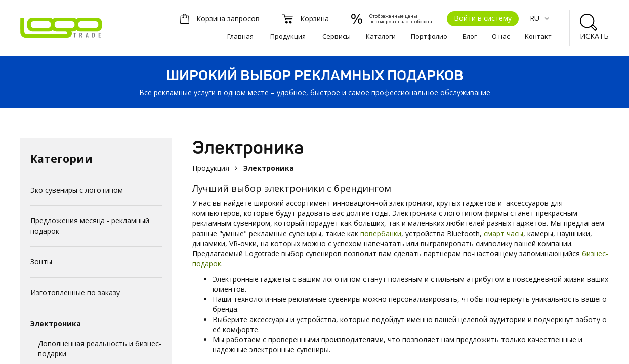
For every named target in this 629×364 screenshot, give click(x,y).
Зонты (41, 262)
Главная (240, 36)
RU (541, 18)
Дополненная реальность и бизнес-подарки (100, 349)
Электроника (56, 323)
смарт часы (504, 233)
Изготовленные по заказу (75, 292)
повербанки (381, 233)
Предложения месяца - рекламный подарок (90, 226)
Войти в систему (483, 18)
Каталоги (381, 36)
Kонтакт (538, 36)
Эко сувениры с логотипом (77, 190)
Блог (470, 36)
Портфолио (429, 36)
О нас (501, 36)
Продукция (288, 36)
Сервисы (337, 36)
